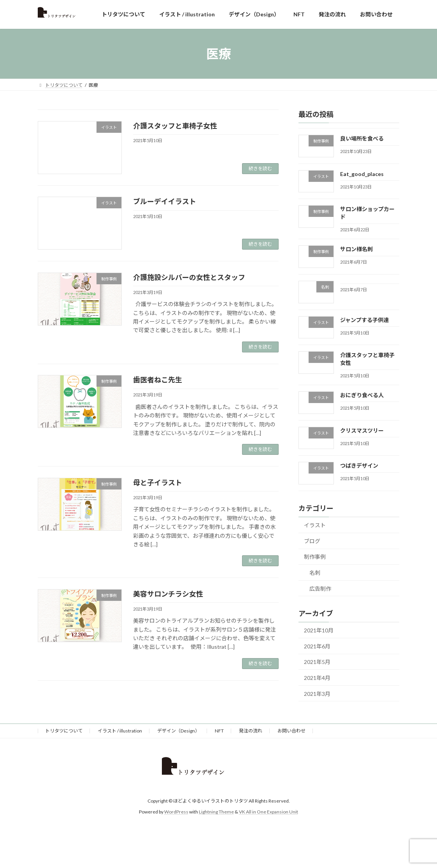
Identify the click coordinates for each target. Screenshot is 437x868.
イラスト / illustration (120, 731)
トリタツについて (64, 731)
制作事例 (315, 557)
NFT (219, 731)
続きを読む (260, 168)
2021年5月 (317, 662)
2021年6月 (317, 646)
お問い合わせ (291, 731)
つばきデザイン (359, 466)
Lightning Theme (216, 812)
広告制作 (320, 589)
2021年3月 (317, 694)
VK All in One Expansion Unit (269, 812)
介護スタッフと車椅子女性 (175, 126)
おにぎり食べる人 (362, 395)
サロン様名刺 (356, 249)
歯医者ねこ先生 (158, 380)
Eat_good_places (362, 174)
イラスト (315, 525)
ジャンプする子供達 (364, 320)
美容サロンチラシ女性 (168, 594)
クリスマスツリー (362, 430)
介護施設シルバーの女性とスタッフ (189, 277)
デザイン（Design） (178, 731)
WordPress (176, 812)
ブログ (312, 541)
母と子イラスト (158, 482)
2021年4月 (317, 678)
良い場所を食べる (362, 138)
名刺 (315, 573)
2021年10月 (319, 630)
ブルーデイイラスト (165, 201)
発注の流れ (251, 731)
